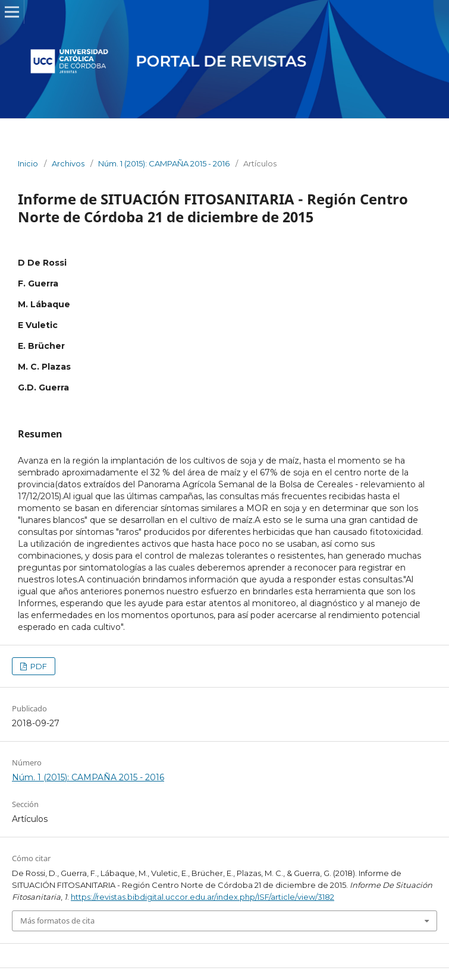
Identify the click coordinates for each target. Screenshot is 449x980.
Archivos (68, 163)
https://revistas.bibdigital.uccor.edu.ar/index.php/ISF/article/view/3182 (202, 897)
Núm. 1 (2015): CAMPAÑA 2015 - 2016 (164, 163)
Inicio (28, 163)
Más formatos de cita (57, 921)
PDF (38, 666)
